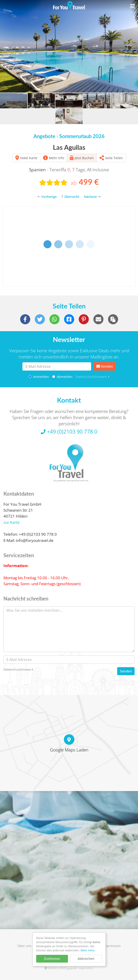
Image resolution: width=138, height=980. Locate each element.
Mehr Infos (88, 950)
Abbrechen (86, 959)
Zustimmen (52, 959)
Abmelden (62, 377)
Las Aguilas (69, 147)
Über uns (24, 946)
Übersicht (70, 197)
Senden (105, 366)
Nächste (92, 197)
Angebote (44, 136)
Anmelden (39, 377)
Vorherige (47, 197)
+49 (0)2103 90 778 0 (69, 431)
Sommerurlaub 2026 (82, 136)
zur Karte (12, 522)
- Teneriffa (50, 170)
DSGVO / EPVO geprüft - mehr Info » (69, 968)
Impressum (112, 946)
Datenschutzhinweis (93, 377)
